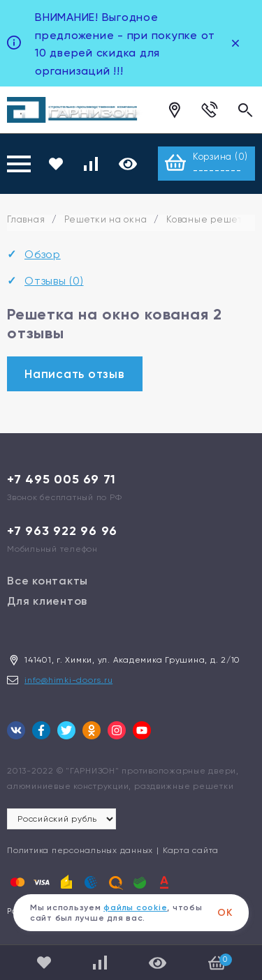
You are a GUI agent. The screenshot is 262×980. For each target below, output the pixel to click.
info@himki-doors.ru (68, 680)
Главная (26, 219)
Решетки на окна (105, 219)
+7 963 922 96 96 (62, 531)
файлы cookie (135, 907)
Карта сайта (191, 850)
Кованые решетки (210, 219)
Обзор (43, 254)
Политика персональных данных (80, 850)
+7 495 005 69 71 (61, 479)
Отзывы (54, 281)
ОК (225, 913)
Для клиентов (47, 601)
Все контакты (48, 581)
